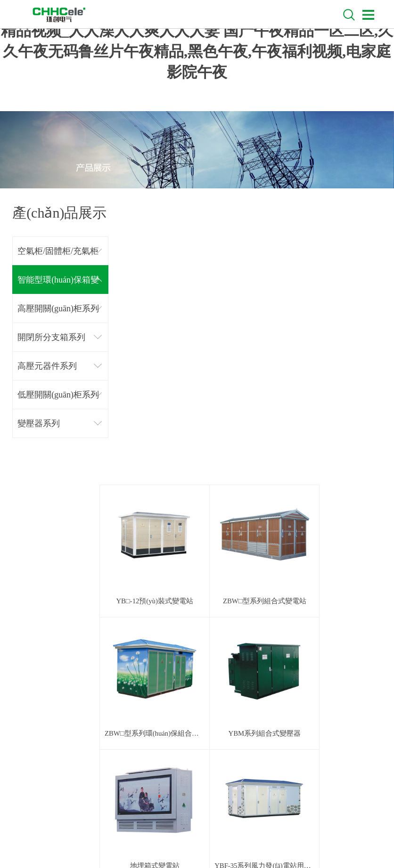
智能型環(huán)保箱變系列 (58, 285)
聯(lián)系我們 (43, 730)
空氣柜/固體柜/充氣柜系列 (58, 256)
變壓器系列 (39, 423)
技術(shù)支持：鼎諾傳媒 (223, 836)
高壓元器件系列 (47, 366)
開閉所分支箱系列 (51, 337)
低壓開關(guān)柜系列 (58, 395)
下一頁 (272, 653)
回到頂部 (353, 675)
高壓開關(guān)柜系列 (58, 308)
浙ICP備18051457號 (286, 836)
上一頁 (213, 653)
